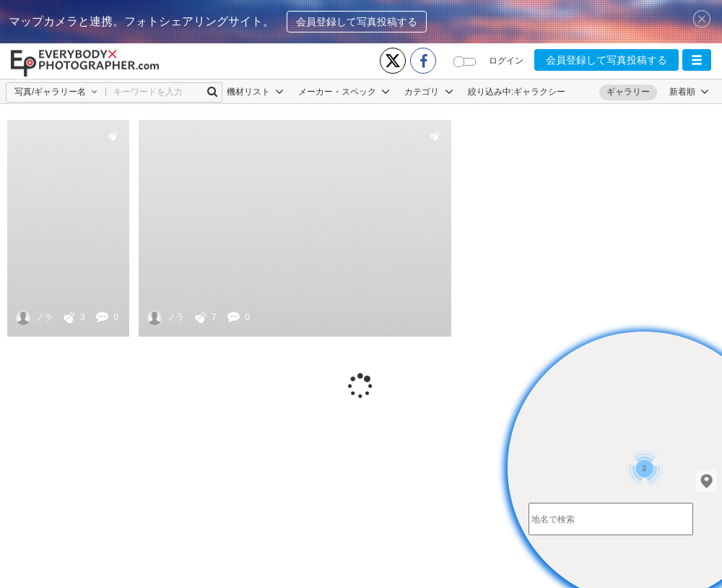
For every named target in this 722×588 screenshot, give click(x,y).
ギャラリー (628, 92)
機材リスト (255, 92)
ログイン (506, 61)
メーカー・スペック (344, 92)
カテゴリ (429, 92)
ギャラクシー (539, 92)
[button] (697, 60)
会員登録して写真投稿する (357, 22)
